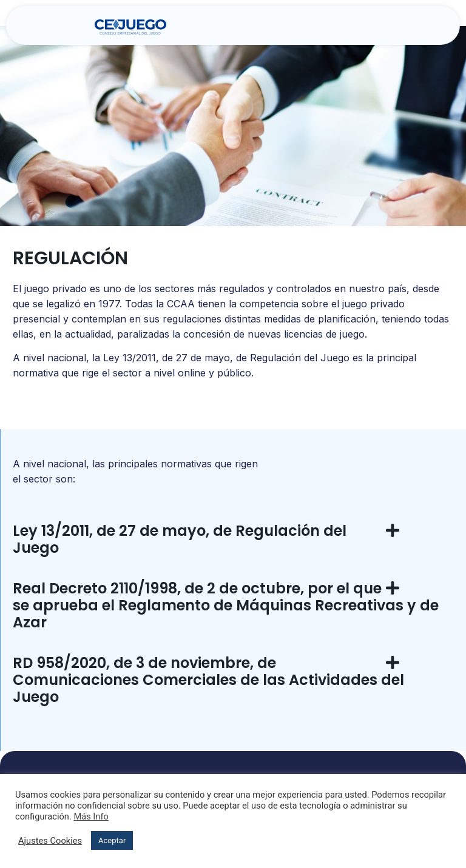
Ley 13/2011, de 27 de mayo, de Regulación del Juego (180, 539)
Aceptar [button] (112, 840)
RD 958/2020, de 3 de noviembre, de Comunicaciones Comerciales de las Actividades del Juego (208, 680)
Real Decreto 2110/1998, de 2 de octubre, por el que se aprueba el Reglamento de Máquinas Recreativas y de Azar (226, 605)
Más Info (91, 816)
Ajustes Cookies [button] (50, 841)
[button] (362, 27)
